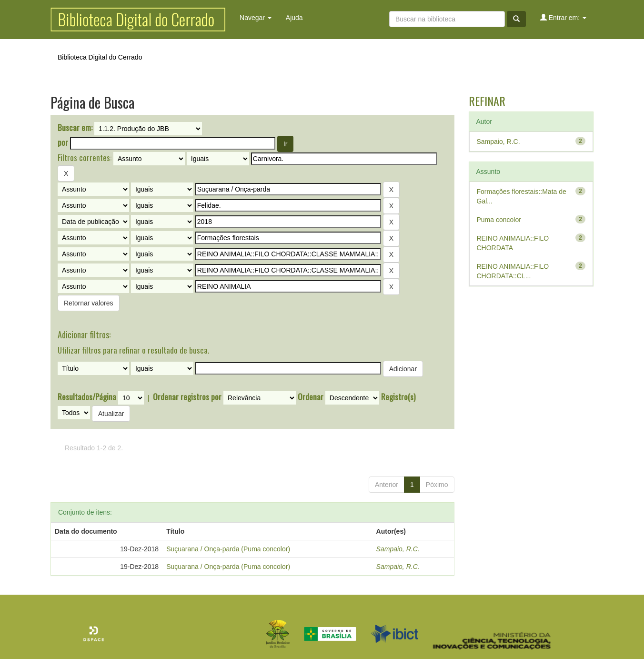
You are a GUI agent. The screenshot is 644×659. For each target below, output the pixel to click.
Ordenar (311, 397)
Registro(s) (398, 397)
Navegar (256, 18)
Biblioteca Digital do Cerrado (100, 57)
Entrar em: (563, 17)
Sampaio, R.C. (398, 549)
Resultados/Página (87, 397)
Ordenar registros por (187, 397)
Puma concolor (499, 220)
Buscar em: (75, 128)
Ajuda (294, 18)
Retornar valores (89, 303)
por (63, 142)
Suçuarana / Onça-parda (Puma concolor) (228, 549)
